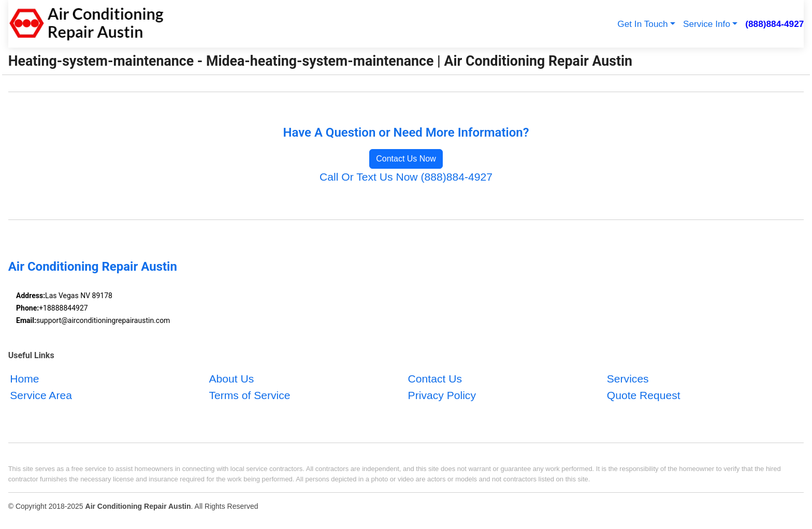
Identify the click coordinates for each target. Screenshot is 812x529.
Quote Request (644, 395)
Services (628, 379)
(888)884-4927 (774, 24)
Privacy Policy (442, 395)
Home (24, 379)
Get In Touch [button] (642, 24)
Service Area (41, 395)
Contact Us (435, 379)
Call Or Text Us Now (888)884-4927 (406, 177)
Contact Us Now (406, 159)
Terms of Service (249, 395)
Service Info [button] (707, 24)
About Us (231, 379)
